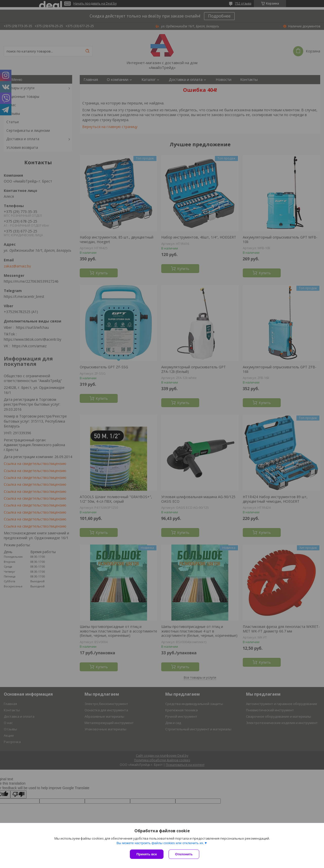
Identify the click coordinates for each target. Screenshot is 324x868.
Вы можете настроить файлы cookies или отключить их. (160, 843)
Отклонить (184, 854)
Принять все (147, 854)
